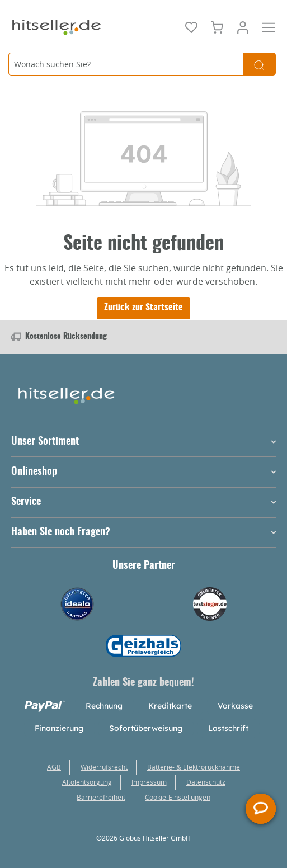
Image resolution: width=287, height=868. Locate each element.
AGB (54, 767)
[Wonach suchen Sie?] (126, 64)
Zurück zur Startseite (143, 308)
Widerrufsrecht (104, 767)
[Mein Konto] (243, 26)
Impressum (149, 782)
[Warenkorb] (217, 26)
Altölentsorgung (87, 782)
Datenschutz (206, 782)
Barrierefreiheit (101, 797)
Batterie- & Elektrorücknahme (194, 767)
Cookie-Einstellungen (178, 797)
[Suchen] (259, 64)
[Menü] (269, 26)
